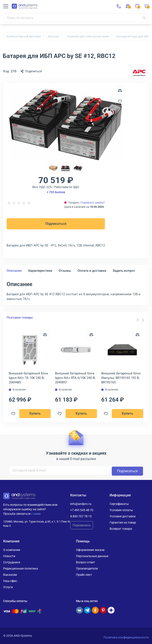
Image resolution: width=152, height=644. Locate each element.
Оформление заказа (90, 550)
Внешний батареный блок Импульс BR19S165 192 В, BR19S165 (121, 378)
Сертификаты (119, 504)
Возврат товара (121, 529)
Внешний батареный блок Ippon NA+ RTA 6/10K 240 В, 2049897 (75, 378)
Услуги (8, 587)
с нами (36, 514)
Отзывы (65, 271)
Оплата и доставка (92, 271)
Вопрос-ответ (86, 562)
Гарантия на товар (123, 522)
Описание (14, 271)
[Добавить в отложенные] (120, 101)
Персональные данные (92, 556)
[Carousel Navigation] (140, 320)
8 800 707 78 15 (81, 516)
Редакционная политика (21, 568)
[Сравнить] (45, 335)
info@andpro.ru (81, 504)
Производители (87, 568)
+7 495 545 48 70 (82, 510)
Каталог (54, 36)
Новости (9, 556)
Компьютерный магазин (24, 36)
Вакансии (10, 575)
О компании (12, 550)
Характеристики (40, 271)
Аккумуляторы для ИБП (133, 36)
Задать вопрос (124, 271)
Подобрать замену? (93, 203)
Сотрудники (12, 562)
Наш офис (10, 581)
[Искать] (144, 18)
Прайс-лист (84, 575)
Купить (35, 413)
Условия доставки (123, 516)
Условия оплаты (121, 510)
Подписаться (56, 224)
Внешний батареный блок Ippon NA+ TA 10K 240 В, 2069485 (28, 378)
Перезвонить (82, 525)
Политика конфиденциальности (126, 637)
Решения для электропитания (88, 36)
